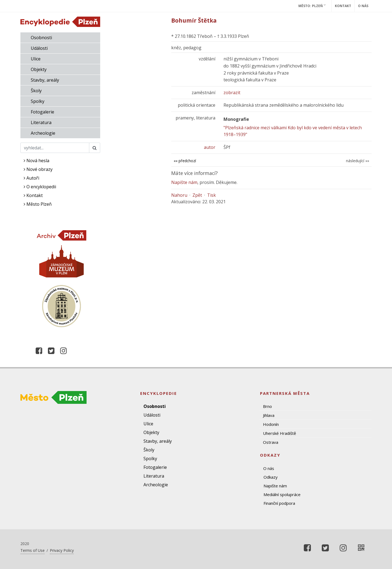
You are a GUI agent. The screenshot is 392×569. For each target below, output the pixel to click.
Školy (36, 91)
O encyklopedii (40, 187)
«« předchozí (185, 161)
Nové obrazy (38, 169)
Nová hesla (36, 161)
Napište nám (184, 182)
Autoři (31, 178)
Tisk (212, 195)
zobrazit (232, 93)
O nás (363, 6)
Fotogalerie (42, 112)
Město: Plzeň (312, 6)
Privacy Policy (62, 550)
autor (210, 147)
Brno (267, 406)
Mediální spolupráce (282, 494)
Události (39, 48)
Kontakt (343, 6)
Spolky (38, 101)
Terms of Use (33, 550)
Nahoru (179, 195)
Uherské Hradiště (279, 433)
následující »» (358, 161)
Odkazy (271, 477)
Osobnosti (41, 38)
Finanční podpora (279, 503)
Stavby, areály (45, 80)
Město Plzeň (38, 204)
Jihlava (269, 415)
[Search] (55, 148)
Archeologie (43, 133)
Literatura (41, 122)
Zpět (197, 195)
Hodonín (271, 424)
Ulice (36, 59)
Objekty (39, 69)
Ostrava (271, 442)
